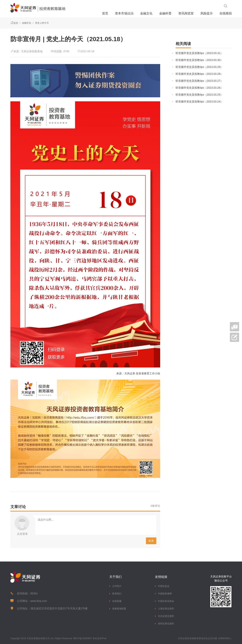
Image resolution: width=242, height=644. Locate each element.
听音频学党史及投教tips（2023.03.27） (199, 81)
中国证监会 (164, 586)
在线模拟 (226, 13)
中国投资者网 (165, 594)
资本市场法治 (124, 13)
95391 (34, 593)
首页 (105, 13)
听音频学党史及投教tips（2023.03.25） (199, 95)
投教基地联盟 (119, 609)
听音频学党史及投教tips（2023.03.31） (199, 53)
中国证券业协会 (166, 601)
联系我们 (117, 594)
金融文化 (146, 13)
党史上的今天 (42, 23)
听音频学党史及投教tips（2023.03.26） (199, 88)
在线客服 (117, 601)
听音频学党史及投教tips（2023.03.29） (199, 67)
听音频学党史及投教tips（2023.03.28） (199, 74)
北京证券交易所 (166, 616)
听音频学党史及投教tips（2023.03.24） (199, 102)
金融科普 (165, 13)
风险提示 (207, 13)
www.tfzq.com (39, 601)
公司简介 (117, 586)
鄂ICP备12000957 (82, 638)
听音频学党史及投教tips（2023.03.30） (199, 60)
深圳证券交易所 (166, 624)
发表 (151, 541)
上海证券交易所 (166, 609)
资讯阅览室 (186, 13)
